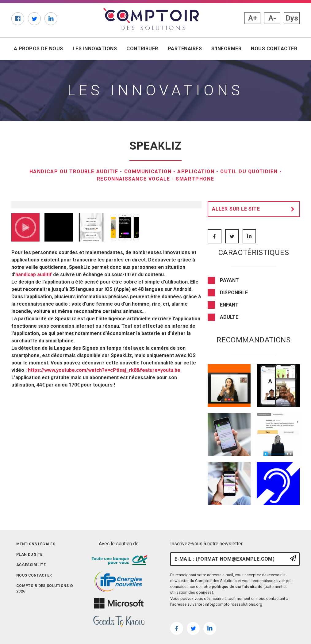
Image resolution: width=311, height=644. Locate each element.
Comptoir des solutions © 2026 (45, 589)
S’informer (226, 49)
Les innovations (95, 49)
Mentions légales (36, 544)
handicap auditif (34, 376)
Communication (147, 171)
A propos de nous (38, 49)
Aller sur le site (255, 209)
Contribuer (142, 49)
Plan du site (29, 554)
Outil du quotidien (250, 171)
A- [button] (272, 18)
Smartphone (195, 179)
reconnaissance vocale (133, 179)
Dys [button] (292, 18)
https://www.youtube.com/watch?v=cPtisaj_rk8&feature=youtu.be (104, 472)
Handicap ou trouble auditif (73, 171)
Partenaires (185, 49)
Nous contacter (274, 49)
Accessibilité (31, 565)
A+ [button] (253, 18)
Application (196, 171)
